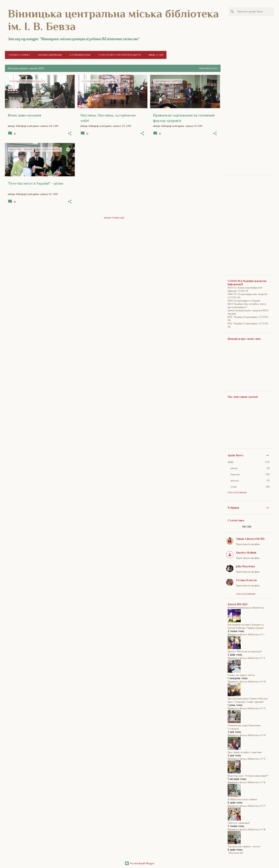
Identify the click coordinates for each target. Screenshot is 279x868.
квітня (234, 468)
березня (235, 474)
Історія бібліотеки (79, 55)
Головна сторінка (18, 55)
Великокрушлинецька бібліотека (246, 608)
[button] (70, 134)
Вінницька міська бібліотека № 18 (247, 829)
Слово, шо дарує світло (241, 675)
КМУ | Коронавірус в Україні (244, 301)
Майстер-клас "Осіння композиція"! (248, 776)
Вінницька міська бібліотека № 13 (247, 708)
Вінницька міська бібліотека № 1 (246, 634)
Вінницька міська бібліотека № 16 (247, 782)
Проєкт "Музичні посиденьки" (245, 651)
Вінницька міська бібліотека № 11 (246, 658)
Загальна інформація (49, 55)
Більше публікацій (114, 218)
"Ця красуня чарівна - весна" (244, 846)
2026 (231, 462)
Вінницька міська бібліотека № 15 (247, 759)
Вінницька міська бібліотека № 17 (247, 806)
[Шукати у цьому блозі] (255, 12)
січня (234, 487)
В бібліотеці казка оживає (243, 799)
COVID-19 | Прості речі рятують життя (118, 55)
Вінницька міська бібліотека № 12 (247, 682)
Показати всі (236, 853)
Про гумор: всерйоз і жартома (245, 752)
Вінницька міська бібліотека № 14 (247, 735)
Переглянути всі (208, 68)
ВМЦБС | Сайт (155, 55)
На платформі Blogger (140, 863)
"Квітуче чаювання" (239, 823)
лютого (235, 481)
